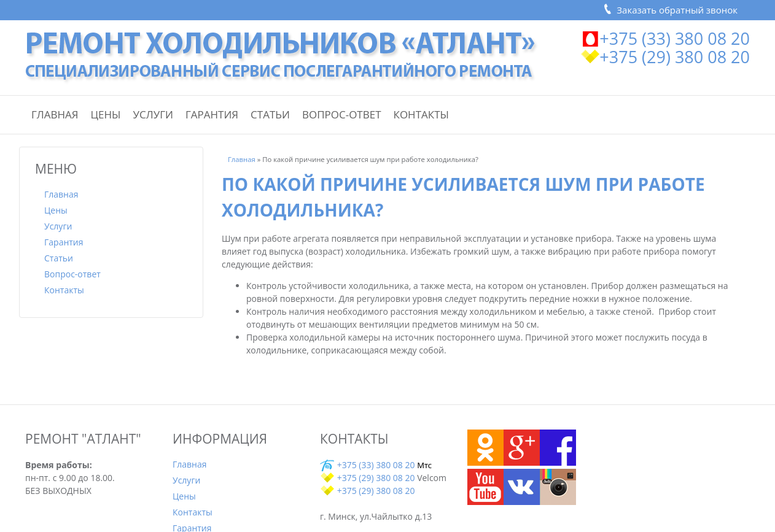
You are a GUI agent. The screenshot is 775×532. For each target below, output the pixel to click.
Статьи (270, 114)
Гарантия (212, 114)
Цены (106, 114)
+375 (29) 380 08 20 (675, 57)
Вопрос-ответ (342, 114)
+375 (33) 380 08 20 (675, 38)
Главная (55, 114)
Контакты (421, 114)
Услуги (153, 114)
